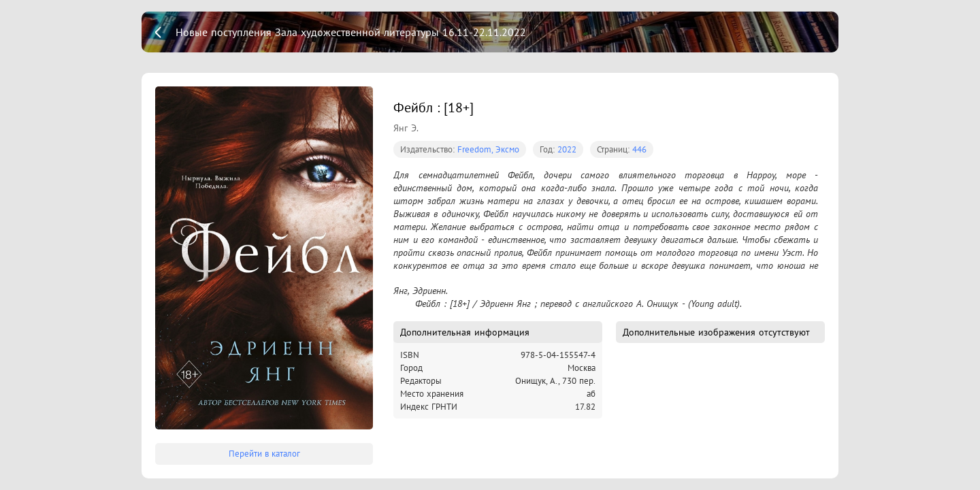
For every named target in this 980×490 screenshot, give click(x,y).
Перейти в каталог (264, 454)
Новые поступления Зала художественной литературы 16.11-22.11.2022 (351, 32)
